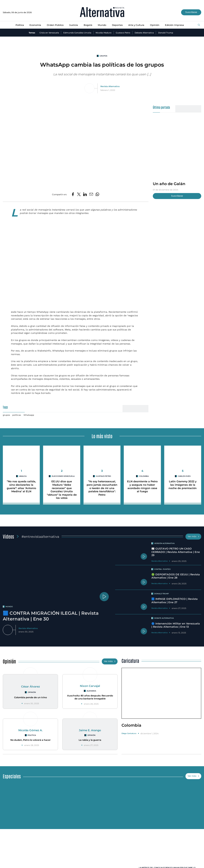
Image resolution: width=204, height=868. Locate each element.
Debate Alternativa (144, 33)
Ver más (193, 536)
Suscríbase (191, 12)
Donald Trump (166, 33)
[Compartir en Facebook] (73, 195)
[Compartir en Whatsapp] (97, 195)
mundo (9, 607)
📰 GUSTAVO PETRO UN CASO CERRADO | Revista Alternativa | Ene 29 (176, 552)
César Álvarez (30, 686)
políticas (17, 415)
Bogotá (88, 25)
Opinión (155, 25)
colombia (144, 476)
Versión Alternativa (164, 543)
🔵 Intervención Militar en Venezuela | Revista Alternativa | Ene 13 (176, 625)
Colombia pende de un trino (30, 697)
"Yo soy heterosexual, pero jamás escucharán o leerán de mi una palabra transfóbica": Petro (102, 488)
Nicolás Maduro (103, 33)
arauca (23, 476)
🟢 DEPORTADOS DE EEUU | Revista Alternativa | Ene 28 (176, 576)
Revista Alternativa (110, 86)
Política (20, 25)
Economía (35, 25)
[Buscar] (199, 25)
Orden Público (55, 25)
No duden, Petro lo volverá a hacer (30, 740)
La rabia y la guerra (90, 740)
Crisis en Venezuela (49, 33)
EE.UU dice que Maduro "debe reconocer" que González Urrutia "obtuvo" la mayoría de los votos (62, 490)
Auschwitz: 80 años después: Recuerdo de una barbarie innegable (90, 697)
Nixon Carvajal (90, 686)
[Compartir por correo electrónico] (91, 195)
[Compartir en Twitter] (79, 195)
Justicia (74, 25)
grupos (103, 56)
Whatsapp (29, 415)
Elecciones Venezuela (63, 476)
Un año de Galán (169, 184)
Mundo (102, 25)
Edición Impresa (174, 25)
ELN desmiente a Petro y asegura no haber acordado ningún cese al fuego (142, 486)
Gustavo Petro (123, 33)
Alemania (91, 691)
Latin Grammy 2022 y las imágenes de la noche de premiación (183, 485)
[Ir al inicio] (102, 12)
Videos (8, 536)
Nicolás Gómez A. (30, 730)
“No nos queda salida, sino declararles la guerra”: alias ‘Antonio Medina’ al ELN (21, 486)
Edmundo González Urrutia (77, 33)
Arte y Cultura (136, 25)
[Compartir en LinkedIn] (85, 195)
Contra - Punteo (162, 569)
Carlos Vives (184, 476)
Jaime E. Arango (90, 730)
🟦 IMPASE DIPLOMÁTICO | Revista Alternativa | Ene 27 (175, 601)
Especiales (12, 776)
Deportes (117, 25)
